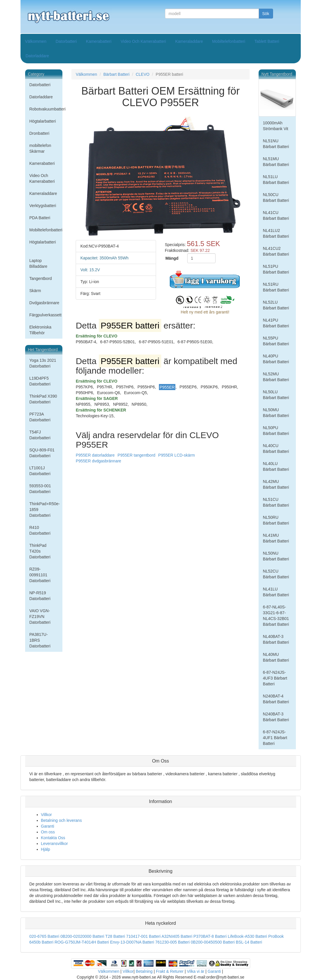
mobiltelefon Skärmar (40, 148)
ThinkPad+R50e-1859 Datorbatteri (45, 510)
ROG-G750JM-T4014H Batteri (82, 942)
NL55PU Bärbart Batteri (276, 341)
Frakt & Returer (170, 971)
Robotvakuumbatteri (46, 109)
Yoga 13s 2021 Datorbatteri (43, 363)
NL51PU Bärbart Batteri (276, 269)
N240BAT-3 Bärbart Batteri (276, 717)
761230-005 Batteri (172, 942)
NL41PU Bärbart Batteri (276, 323)
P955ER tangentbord (137, 455)
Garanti (48, 826)
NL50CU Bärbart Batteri (276, 198)
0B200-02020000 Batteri (82, 936)
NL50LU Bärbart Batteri (276, 395)
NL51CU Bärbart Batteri (276, 502)
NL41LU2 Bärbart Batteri (276, 233)
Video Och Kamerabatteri (143, 41)
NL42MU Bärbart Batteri (276, 484)
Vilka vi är (196, 971)
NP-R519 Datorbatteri (40, 596)
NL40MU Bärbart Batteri (276, 657)
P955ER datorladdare (95, 455)
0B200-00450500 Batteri (213, 942)
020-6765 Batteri (44, 936)
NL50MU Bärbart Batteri (276, 413)
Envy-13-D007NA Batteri (132, 942)
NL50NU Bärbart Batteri (276, 556)
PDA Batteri (40, 218)
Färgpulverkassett (46, 315)
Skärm (35, 291)
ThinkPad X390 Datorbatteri (43, 399)
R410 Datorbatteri (40, 530)
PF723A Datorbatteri (40, 417)
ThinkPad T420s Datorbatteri (40, 551)
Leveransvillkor (54, 844)
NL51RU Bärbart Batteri (276, 287)
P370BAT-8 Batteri (210, 936)
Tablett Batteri (267, 41)
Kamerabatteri (99, 41)
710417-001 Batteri (143, 936)
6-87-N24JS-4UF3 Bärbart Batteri (275, 678)
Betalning (144, 971)
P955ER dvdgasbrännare (98, 461)
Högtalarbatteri (43, 121)
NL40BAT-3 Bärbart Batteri (276, 639)
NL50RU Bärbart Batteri (276, 520)
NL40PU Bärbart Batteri (276, 359)
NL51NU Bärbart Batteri (276, 144)
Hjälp (46, 849)
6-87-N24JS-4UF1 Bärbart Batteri (275, 738)
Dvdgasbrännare (44, 303)
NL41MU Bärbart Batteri (276, 538)
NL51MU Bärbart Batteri (276, 162)
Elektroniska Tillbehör (40, 330)
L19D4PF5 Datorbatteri (40, 381)
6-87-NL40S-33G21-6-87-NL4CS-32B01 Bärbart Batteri (276, 616)
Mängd (172, 258)
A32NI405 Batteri (177, 936)
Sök (266, 14)
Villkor (47, 815)
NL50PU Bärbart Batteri (276, 431)
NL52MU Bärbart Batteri (276, 377)
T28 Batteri (115, 936)
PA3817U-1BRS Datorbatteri (40, 640)
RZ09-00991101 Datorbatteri (40, 575)
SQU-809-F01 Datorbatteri (42, 453)
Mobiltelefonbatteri (229, 41)
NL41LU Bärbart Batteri (276, 592)
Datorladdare (37, 56)
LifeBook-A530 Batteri (247, 936)
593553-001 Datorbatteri (40, 489)
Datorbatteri (66, 41)
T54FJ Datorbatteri (40, 435)
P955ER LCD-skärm (177, 455)
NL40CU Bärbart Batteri (276, 449)
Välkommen (36, 41)
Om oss (48, 832)
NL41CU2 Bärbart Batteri (276, 251)
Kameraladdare (189, 41)
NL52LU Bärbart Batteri (276, 305)
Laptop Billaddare (38, 263)
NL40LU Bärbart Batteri (276, 466)
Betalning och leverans (62, 820)
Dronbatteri (39, 133)
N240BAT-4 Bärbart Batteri (276, 699)
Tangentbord (41, 278)
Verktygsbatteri (43, 206)
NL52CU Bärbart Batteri (276, 574)
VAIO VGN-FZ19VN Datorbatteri (40, 617)
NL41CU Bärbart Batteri (276, 215)
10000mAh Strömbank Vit (276, 126)
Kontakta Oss (53, 838)
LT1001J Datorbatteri (40, 471)
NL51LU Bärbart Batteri (276, 180)
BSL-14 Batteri (249, 942)
